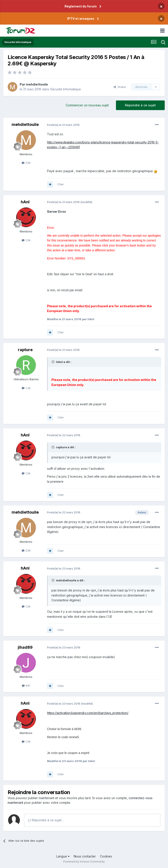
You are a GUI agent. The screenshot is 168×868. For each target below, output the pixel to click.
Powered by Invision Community (84, 862)
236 (26, 163)
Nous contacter (85, 856)
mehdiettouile (37, 84)
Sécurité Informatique (66, 89)
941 (26, 686)
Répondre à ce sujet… (46, 820)
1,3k (26, 388)
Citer (61, 184)
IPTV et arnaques (81, 19)
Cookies (106, 856)
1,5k (26, 240)
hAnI (25, 202)
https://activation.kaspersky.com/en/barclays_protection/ (88, 713)
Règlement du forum (81, 6)
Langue (63, 856)
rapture (25, 350)
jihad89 (25, 647)
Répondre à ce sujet (140, 105)
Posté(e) (63, 125)
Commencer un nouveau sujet (87, 105)
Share (120, 87)
